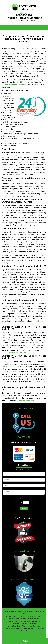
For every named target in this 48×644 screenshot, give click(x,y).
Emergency (16, 624)
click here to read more (27, 297)
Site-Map (33, 626)
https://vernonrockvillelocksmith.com (32, 616)
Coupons (24, 624)
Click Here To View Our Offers (24, 580)
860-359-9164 (24, 15)
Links (39, 626)
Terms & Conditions (14, 626)
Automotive (36, 621)
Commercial (26, 621)
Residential (17, 621)
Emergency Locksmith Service (24, 551)
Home (9, 621)
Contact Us (32, 624)
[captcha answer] (26, 503)
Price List (25, 626)
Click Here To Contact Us (24, 409)
